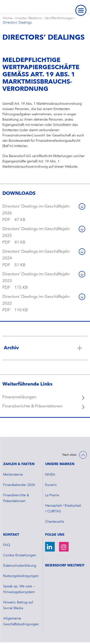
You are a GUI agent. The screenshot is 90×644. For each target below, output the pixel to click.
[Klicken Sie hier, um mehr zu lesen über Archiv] (45, 348)
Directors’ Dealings (17, 23)
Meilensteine (13, 475)
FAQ (7, 545)
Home (8, 18)
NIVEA (50, 475)
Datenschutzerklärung (20, 566)
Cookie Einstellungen (20, 555)
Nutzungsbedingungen (21, 576)
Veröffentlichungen (59, 18)
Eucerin (51, 485)
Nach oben (70, 455)
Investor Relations (28, 18)
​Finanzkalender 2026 (19, 485)
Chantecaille (55, 522)
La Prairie (52, 495)
